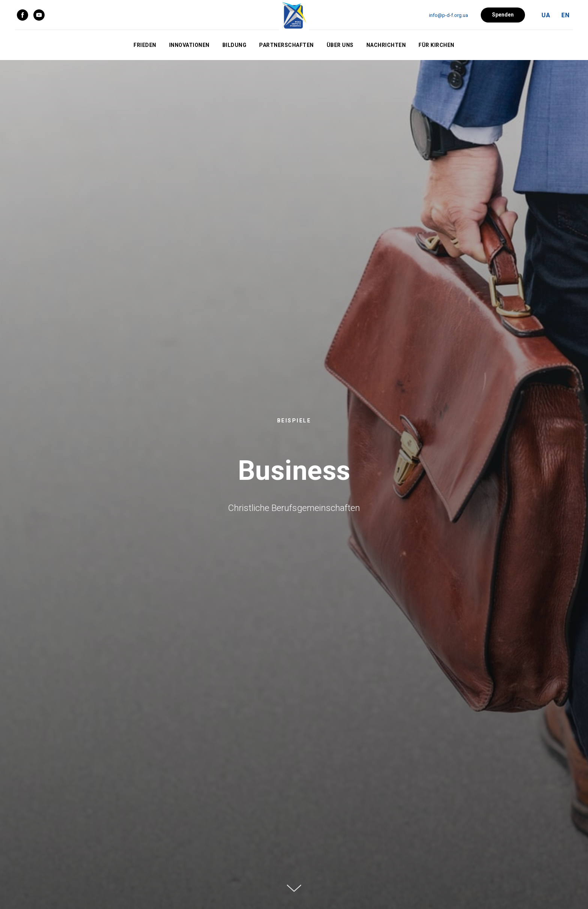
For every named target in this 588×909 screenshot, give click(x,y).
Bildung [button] (235, 45)
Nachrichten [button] (386, 45)
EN (565, 15)
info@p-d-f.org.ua (448, 15)
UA (546, 15)
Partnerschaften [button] (286, 45)
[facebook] (22, 15)
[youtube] (39, 15)
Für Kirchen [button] (436, 45)
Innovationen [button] (189, 45)
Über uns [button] (340, 45)
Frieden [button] (145, 45)
